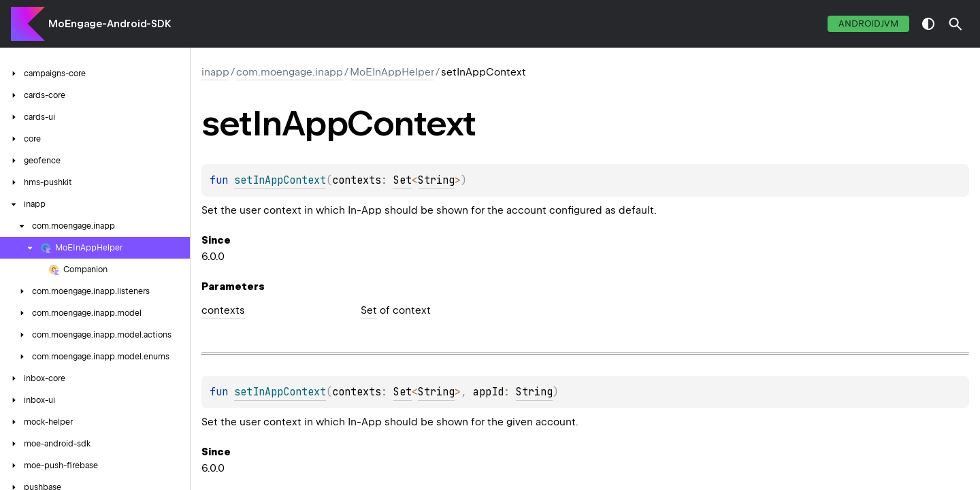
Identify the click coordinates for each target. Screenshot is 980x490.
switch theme (928, 24)
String (436, 180)
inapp (215, 72)
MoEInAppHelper (392, 72)
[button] (955, 24)
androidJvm (868, 23)
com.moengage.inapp (290, 72)
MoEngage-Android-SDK (110, 24)
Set (403, 180)
